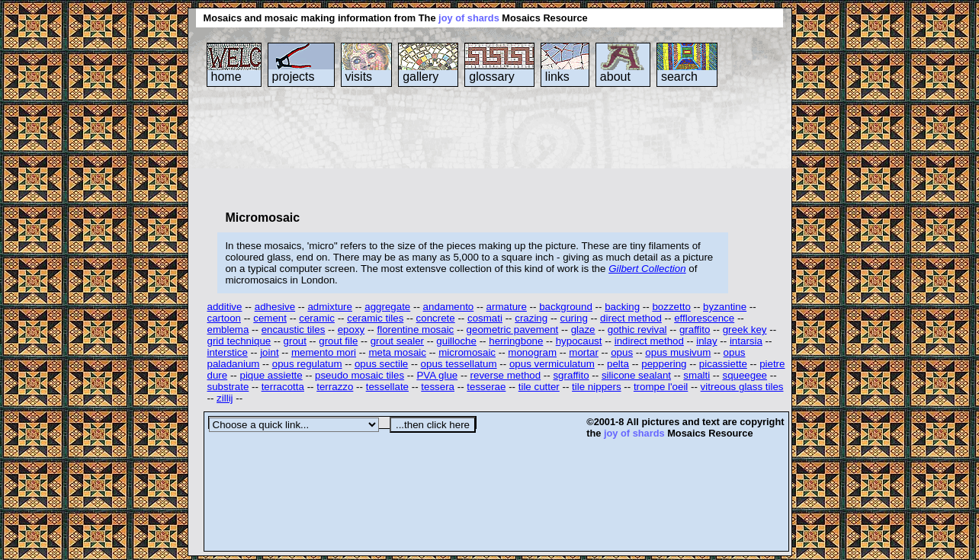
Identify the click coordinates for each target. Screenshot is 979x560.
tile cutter (539, 387)
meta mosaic (397, 352)
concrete (436, 318)
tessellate (387, 387)
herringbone (516, 341)
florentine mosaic (416, 330)
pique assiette (271, 375)
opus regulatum (307, 364)
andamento (449, 307)
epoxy (351, 330)
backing (622, 307)
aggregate (387, 307)
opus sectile (381, 364)
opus (622, 352)
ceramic (317, 318)
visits (359, 77)
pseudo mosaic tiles (360, 375)
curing (574, 318)
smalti (697, 375)
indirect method (649, 341)
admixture (330, 307)
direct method (631, 318)
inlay (706, 341)
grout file (338, 341)
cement (270, 318)
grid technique (239, 341)
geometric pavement (513, 330)
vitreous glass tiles (742, 387)
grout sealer (397, 341)
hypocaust (579, 341)
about (615, 77)
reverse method (506, 375)
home (226, 77)
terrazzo (335, 387)
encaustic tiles (294, 330)
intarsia (746, 341)
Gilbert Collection (647, 269)
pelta (618, 364)
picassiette (723, 364)
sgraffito (571, 375)
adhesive (275, 307)
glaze (583, 330)
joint (269, 352)
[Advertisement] (481, 148)
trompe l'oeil (661, 387)
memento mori (324, 352)
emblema (228, 330)
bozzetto (671, 307)
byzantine (725, 307)
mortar (584, 352)
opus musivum (678, 352)
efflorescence (704, 318)
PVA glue (437, 375)
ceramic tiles (375, 318)
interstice (228, 352)
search (679, 77)
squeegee (745, 375)
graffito (695, 330)
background (566, 307)
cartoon (224, 318)
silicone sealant (636, 375)
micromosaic (467, 352)
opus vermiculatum (552, 364)
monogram (532, 352)
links (557, 77)
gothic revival (637, 330)
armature (507, 307)
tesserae (486, 387)
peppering (664, 364)
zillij (225, 398)
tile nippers (596, 387)
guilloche (456, 341)
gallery (420, 77)
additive (225, 307)
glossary (492, 77)
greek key (745, 330)
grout (295, 341)
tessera (438, 387)
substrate (228, 387)
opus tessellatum (459, 364)
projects (294, 77)
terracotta (283, 387)
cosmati (485, 318)
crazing (531, 318)
